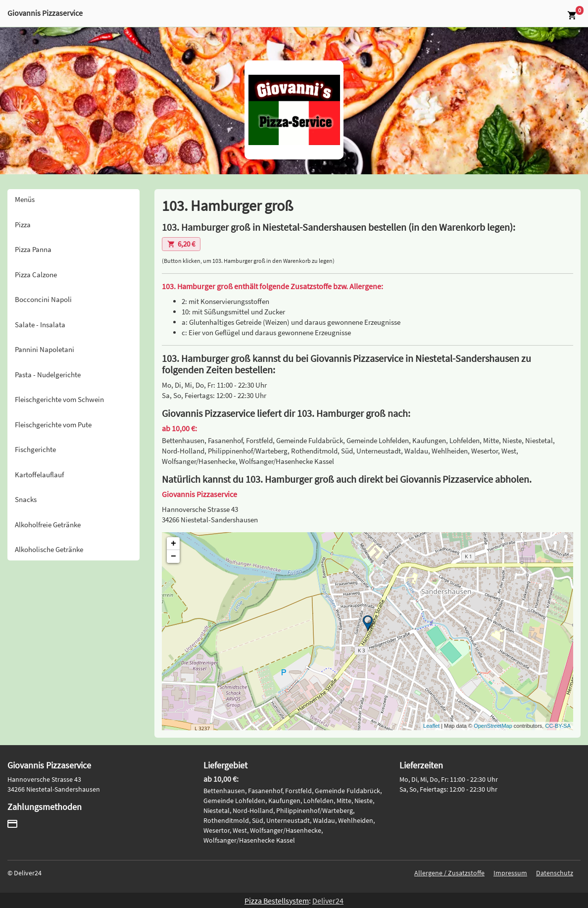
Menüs (25, 199)
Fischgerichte (35, 449)
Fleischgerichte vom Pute (53, 425)
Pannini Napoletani (45, 349)
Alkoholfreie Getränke (48, 525)
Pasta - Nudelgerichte (48, 375)
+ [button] (173, 544)
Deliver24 (328, 901)
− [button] (173, 556)
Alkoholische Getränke (49, 549)
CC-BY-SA (558, 726)
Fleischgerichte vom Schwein (59, 399)
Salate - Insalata (40, 325)
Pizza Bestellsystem (277, 901)
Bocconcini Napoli (43, 299)
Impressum (510, 873)
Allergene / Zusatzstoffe (449, 873)
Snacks (26, 499)
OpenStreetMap (493, 726)
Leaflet (431, 726)
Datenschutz (555, 873)
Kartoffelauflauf (39, 475)
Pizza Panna (33, 249)
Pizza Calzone (36, 275)
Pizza (23, 225)
